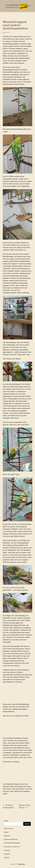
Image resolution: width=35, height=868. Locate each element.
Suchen (6, 821)
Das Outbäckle (13, 5)
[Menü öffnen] (30, 6)
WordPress (22, 864)
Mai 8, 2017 (6, 32)
